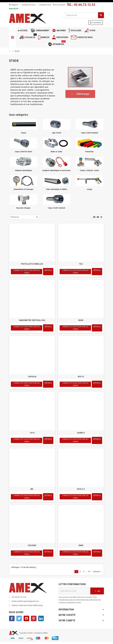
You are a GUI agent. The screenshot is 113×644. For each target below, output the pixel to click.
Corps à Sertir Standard (90, 133)
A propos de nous (27, 5)
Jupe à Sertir (56, 133)
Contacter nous (44, 5)
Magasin (14, 5)
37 (89, 573)
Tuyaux (24, 133)
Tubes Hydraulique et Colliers (56, 189)
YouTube (26, 620)
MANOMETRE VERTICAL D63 (32, 320)
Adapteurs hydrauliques (24, 170)
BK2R (81, 320)
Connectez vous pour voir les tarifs (27, 272)
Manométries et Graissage (23, 189)
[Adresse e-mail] (74, 593)
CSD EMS (32, 547)
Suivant (97, 573)
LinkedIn (41, 620)
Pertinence (15, 217)
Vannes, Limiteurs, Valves (89, 170)
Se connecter (59, 5)
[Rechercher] (84, 15)
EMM (81, 547)
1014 (32, 434)
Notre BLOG (14, 9)
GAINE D (81, 434)
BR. (32, 490)
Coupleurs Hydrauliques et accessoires (56, 170)
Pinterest (34, 620)
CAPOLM (32, 377)
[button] (80, 94)
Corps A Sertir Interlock (56, 208)
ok (97, 593)
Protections (90, 152)
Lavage (90, 189)
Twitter (19, 620)
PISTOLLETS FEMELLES (32, 264)
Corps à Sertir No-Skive (24, 152)
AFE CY (81, 377)
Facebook (12, 620)
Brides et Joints (56, 152)
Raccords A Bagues (23, 208)
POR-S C (81, 490)
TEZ (81, 264)
